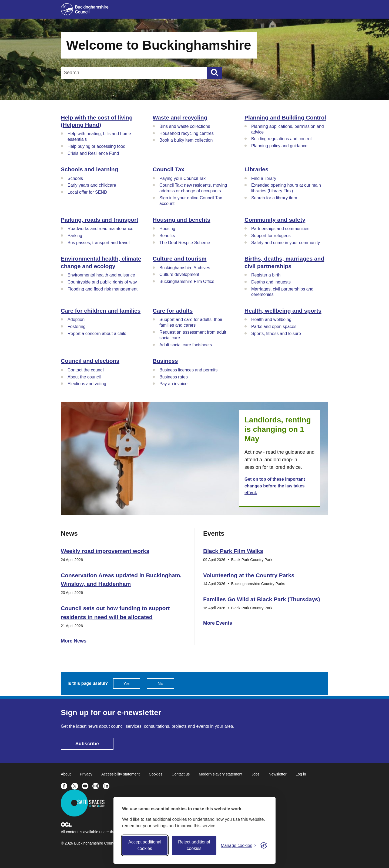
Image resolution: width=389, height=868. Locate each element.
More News (74, 641)
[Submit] (214, 73)
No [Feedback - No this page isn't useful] (160, 684)
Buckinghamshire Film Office (187, 281)
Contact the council (86, 370)
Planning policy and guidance (279, 146)
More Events (218, 623)
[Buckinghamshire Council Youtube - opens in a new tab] (87, 785)
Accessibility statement (120, 774)
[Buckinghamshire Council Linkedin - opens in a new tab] (108, 785)
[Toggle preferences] (238, 845)
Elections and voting (87, 384)
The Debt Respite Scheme (185, 243)
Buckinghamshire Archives (185, 268)
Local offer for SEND (87, 192)
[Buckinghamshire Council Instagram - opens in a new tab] (98, 785)
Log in (301, 774)
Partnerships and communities (280, 229)
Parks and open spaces (274, 327)
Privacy (86, 774)
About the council (84, 377)
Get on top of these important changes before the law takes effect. (275, 486)
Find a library (264, 178)
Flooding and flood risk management (103, 289)
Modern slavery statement (221, 774)
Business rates (174, 377)
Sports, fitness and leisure (276, 334)
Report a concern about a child (97, 334)
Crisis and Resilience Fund (93, 153)
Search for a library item (274, 198)
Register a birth (266, 275)
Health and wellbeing (271, 319)
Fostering (77, 327)
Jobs (256, 774)
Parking (75, 236)
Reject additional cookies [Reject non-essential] (194, 845)
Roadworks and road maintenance (100, 229)
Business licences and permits (188, 370)
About (66, 774)
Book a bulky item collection (186, 140)
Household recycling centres (187, 133)
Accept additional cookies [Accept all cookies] (145, 845)
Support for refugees (271, 236)
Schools (75, 178)
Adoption (76, 319)
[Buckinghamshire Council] (85, 9)
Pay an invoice (173, 384)
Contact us (181, 774)
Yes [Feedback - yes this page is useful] (127, 684)
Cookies (156, 774)
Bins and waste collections (185, 126)
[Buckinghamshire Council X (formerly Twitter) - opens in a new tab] (77, 785)
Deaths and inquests (271, 282)
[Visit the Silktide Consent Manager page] (264, 845)
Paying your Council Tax (182, 178)
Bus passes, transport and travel (98, 243)
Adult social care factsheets (186, 345)
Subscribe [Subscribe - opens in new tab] (87, 744)
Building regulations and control (281, 139)
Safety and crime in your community (286, 243)
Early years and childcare (92, 185)
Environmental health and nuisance (101, 275)
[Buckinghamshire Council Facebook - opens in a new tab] (66, 785)
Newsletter (278, 774)
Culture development (179, 274)
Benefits (167, 236)
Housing (167, 229)
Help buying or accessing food (96, 146)
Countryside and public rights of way (102, 282)
